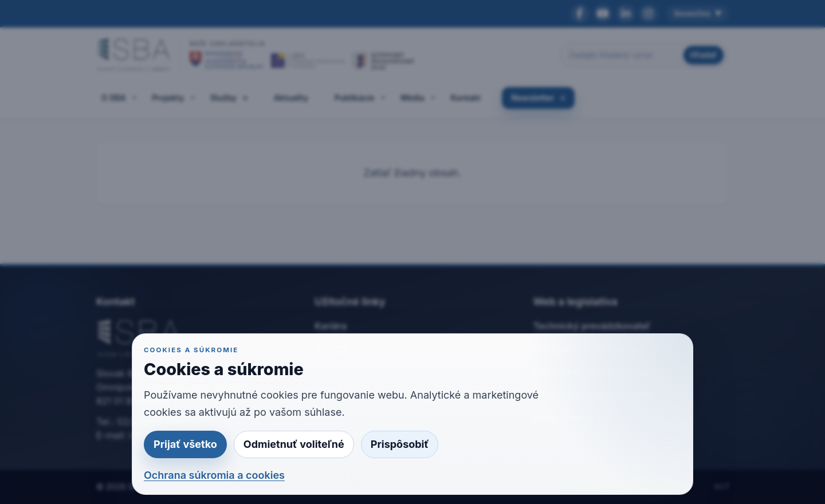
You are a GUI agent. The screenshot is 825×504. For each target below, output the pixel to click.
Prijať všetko (185, 444)
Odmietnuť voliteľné (294, 444)
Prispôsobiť (400, 444)
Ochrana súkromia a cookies (214, 475)
